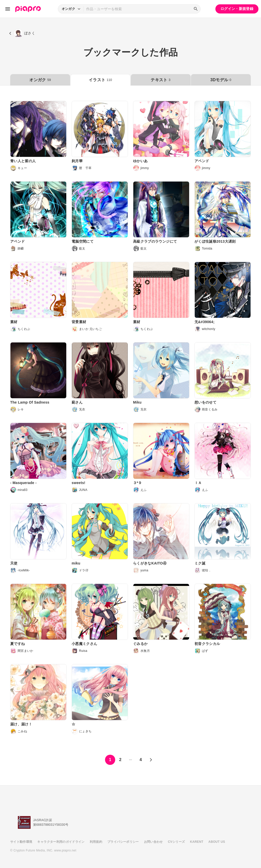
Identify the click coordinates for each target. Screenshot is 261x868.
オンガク (40, 80)
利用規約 (96, 842)
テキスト (160, 80)
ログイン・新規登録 (237, 9)
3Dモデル (221, 80)
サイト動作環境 (21, 842)
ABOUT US (217, 842)
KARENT (197, 842)
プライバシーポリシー (123, 842)
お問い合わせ (153, 842)
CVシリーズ (177, 842)
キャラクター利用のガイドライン (61, 842)
